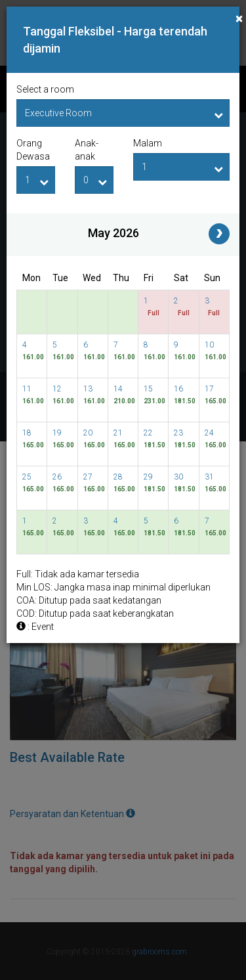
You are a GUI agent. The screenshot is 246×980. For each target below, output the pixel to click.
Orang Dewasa (33, 150)
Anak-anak (87, 150)
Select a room (45, 89)
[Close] (239, 19)
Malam (148, 143)
